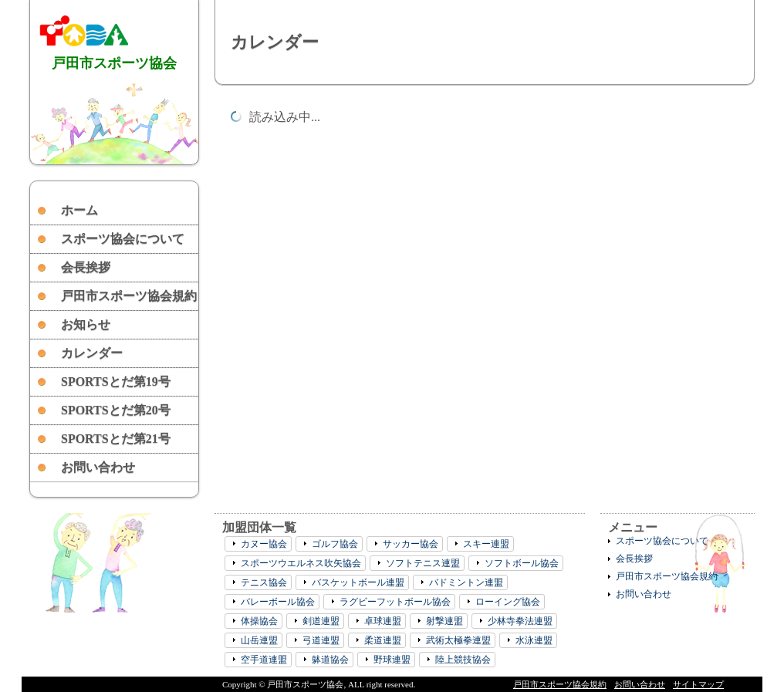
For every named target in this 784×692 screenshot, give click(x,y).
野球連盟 (392, 660)
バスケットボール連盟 (358, 582)
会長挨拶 (86, 267)
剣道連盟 (321, 621)
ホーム (79, 210)
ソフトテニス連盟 (423, 563)
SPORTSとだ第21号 (116, 439)
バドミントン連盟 (466, 582)
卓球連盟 (383, 621)
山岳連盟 (259, 640)
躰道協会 (330, 660)
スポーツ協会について (123, 239)
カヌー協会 (264, 544)
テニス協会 (264, 582)
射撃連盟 (444, 621)
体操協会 (259, 621)
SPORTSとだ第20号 (116, 410)
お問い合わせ (98, 467)
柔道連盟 (383, 640)
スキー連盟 (486, 544)
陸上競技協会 (463, 660)
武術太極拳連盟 (458, 640)
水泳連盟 (534, 640)
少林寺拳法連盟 (520, 621)
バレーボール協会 (278, 602)
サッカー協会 (411, 544)
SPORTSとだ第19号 (116, 381)
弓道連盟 (321, 640)
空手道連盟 (264, 660)
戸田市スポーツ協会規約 (129, 296)
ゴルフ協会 (335, 544)
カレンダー (92, 353)
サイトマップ (698, 684)
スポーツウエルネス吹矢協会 (301, 563)
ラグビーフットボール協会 (395, 602)
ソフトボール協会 (522, 563)
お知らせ (86, 324)
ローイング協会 (508, 602)
